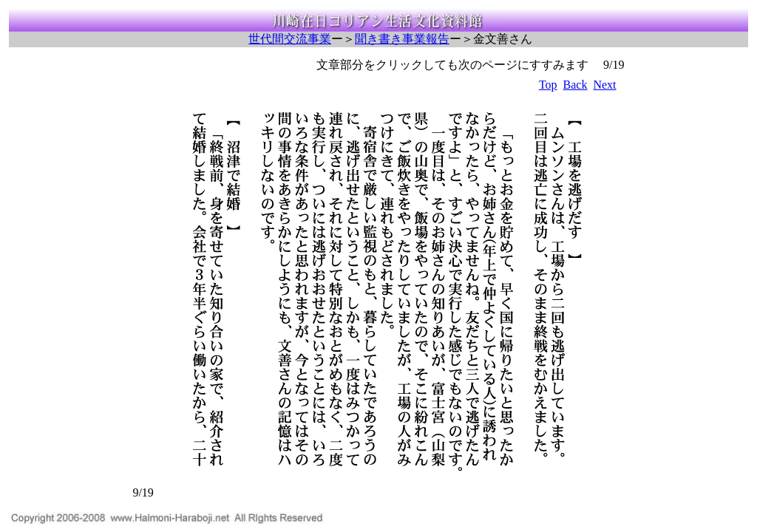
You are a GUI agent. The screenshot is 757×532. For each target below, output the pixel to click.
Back (576, 85)
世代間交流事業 (290, 39)
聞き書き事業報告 (402, 39)
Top (548, 85)
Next (604, 85)
